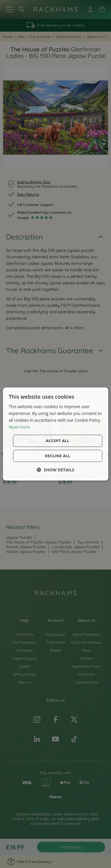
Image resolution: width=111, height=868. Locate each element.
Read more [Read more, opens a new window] (19, 427)
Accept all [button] (58, 441)
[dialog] (55, 434)
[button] (55, 470)
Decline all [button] (57, 456)
